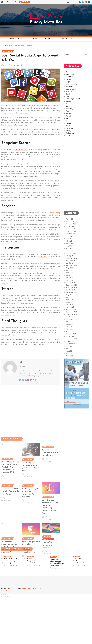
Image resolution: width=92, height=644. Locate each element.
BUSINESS (69, 107)
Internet (21, 39)
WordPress (27, 588)
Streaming (70, 159)
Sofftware (69, 154)
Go (86, 57)
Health (68, 127)
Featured (69, 122)
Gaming (69, 125)
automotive (70, 105)
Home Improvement (73, 129)
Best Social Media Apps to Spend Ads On (22, 47)
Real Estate (70, 144)
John (6, 182)
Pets (68, 142)
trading (69, 166)
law (67, 137)
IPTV (68, 134)
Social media (8, 39)
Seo (57, 39)
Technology (47, 39)
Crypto (68, 112)
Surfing (68, 161)
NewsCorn (36, 588)
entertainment (71, 120)
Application (67, 39)
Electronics (33, 39)
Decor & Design (71, 115)
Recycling (69, 147)
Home (5, 47)
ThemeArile (5, 591)
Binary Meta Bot (46, 22)
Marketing (69, 139)
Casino (68, 110)
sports (68, 156)
